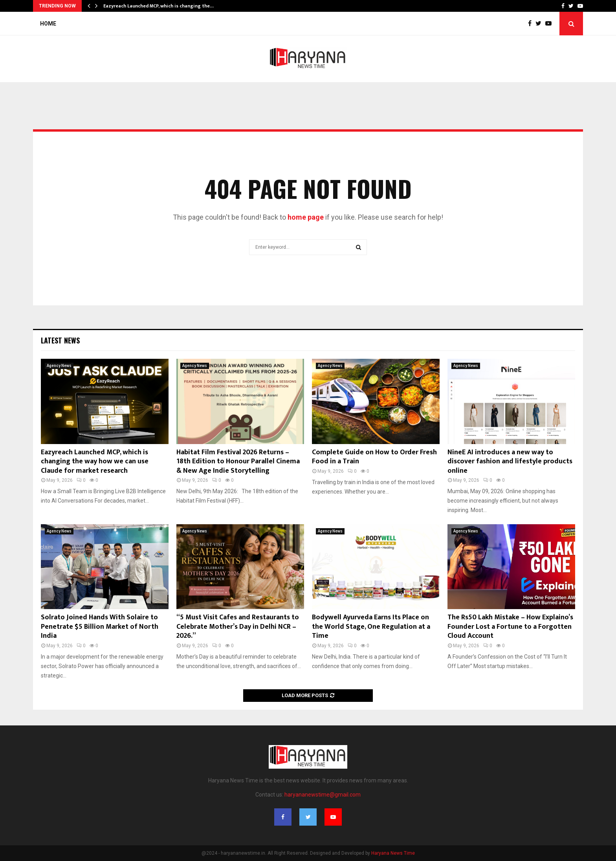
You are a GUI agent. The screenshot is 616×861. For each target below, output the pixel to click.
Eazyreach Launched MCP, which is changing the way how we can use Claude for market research (95, 462)
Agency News (59, 366)
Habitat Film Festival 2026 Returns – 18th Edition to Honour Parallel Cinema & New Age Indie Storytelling (238, 462)
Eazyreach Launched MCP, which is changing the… (159, 6)
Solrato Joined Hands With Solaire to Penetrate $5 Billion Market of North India (100, 627)
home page (306, 217)
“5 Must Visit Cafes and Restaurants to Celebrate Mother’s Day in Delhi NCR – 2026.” (238, 627)
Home (48, 24)
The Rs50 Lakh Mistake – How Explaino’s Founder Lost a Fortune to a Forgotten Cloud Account (510, 627)
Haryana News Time (393, 853)
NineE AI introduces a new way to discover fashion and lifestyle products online (510, 462)
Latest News (60, 340)
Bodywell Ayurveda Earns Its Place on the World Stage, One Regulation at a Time (371, 627)
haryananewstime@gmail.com (323, 795)
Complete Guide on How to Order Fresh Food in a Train (374, 457)
